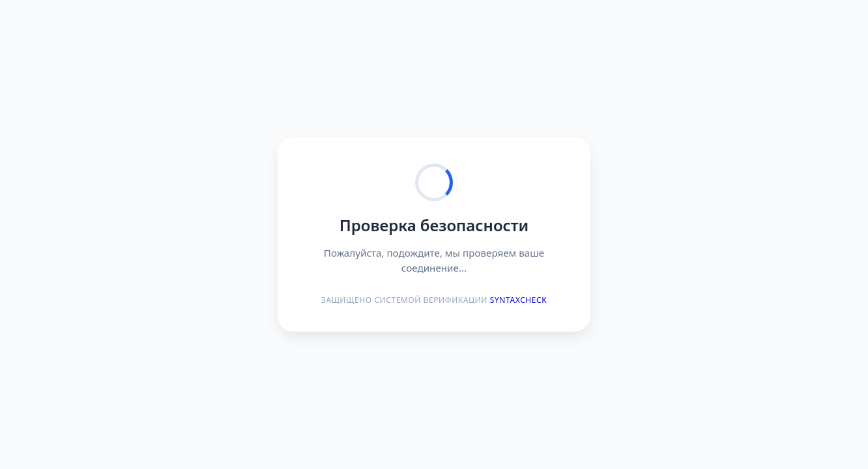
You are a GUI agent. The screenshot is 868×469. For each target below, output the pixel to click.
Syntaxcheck (519, 300)
